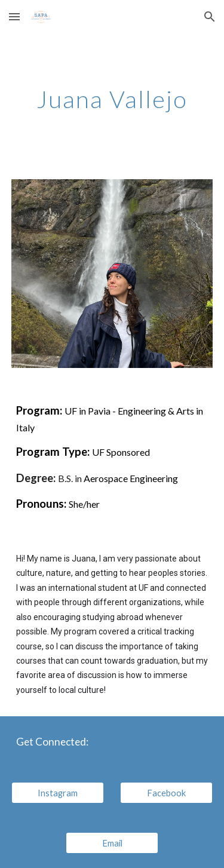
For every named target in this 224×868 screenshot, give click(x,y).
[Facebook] (166, 793)
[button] (14, 16)
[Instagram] (58, 793)
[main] (112, 99)
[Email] (112, 843)
